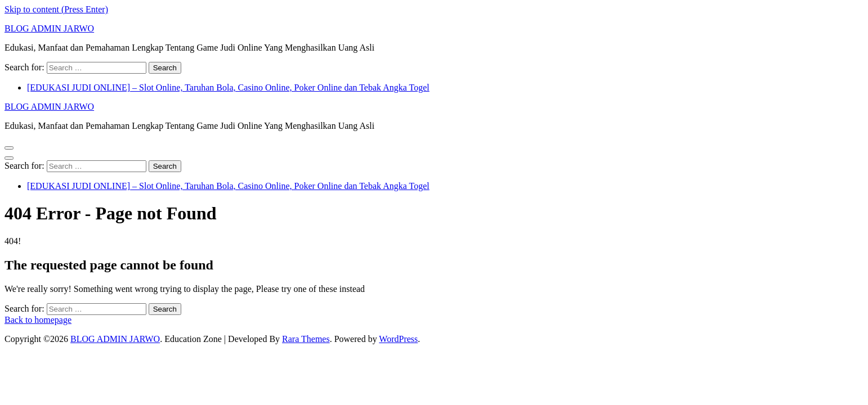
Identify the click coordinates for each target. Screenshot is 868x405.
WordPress (398, 339)
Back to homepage (38, 320)
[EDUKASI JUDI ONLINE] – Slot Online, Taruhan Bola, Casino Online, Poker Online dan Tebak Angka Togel (228, 87)
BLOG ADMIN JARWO (49, 28)
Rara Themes (306, 339)
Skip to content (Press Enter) (56, 9)
